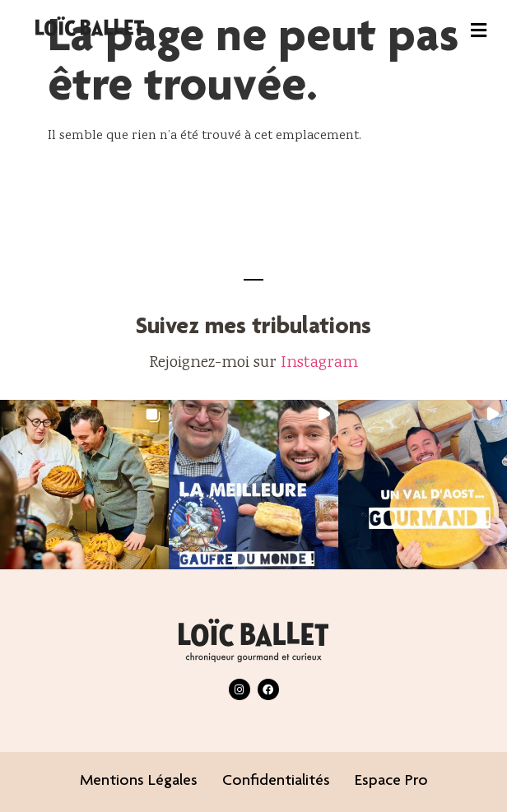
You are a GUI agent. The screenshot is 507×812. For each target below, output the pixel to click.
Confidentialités (276, 782)
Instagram (319, 363)
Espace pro (391, 782)
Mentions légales (139, 782)
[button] (478, 30)
